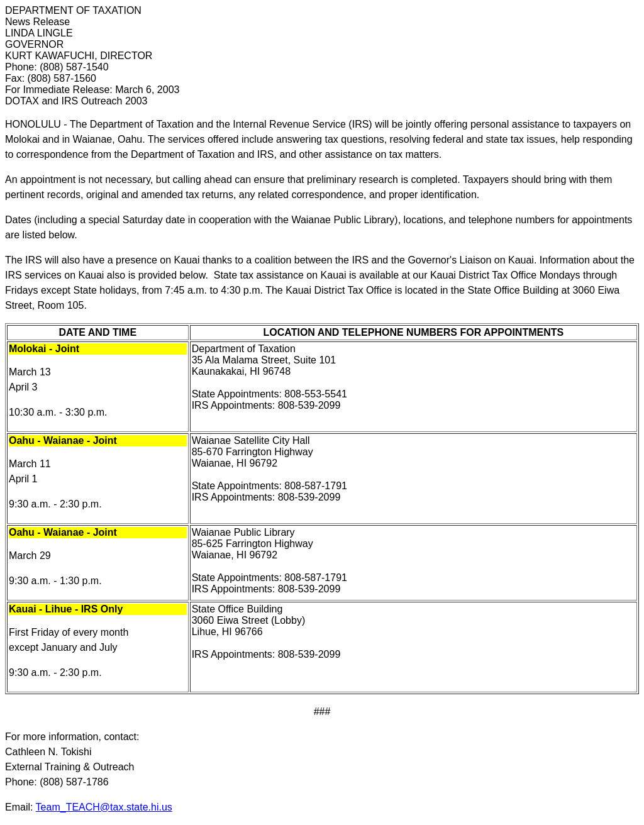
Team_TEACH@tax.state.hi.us (104, 807)
